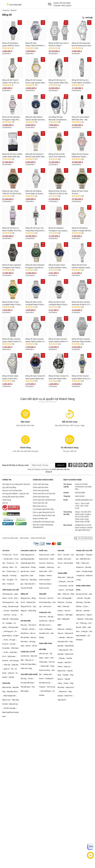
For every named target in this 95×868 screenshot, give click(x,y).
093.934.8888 (65, 3)
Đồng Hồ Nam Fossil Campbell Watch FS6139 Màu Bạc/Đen (58, 303)
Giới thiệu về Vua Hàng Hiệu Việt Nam (16, 484)
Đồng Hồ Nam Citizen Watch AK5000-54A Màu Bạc (36, 45)
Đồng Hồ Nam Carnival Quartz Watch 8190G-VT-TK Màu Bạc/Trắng (35, 340)
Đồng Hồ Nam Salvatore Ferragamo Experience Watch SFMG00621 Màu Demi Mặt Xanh (35, 266)
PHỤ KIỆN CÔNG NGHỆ (29, 674)
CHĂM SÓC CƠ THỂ (28, 652)
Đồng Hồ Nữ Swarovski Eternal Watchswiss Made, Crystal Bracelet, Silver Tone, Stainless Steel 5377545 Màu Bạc (82, 45)
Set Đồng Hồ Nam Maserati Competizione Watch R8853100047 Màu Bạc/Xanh (59, 118)
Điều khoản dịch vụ (40, 506)
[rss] (91, 465)
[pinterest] (80, 465)
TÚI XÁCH (6, 551)
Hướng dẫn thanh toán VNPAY (13, 497)
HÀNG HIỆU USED (46, 643)
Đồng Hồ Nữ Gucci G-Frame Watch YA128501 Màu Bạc (81, 81)
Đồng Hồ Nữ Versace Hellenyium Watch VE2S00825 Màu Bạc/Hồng (80, 156)
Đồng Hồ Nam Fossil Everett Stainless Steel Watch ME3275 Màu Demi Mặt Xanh (59, 266)
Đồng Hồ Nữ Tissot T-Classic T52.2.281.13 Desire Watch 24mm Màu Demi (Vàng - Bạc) (12, 81)
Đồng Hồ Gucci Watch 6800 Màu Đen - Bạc (80, 118)
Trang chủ (6, 10)
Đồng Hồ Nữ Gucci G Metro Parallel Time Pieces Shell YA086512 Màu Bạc (13, 229)
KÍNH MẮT (43, 594)
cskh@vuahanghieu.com (84, 500)
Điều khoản (24, 538)
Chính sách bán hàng (41, 484)
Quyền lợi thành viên (40, 519)
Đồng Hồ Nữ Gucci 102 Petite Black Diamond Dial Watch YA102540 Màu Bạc (36, 229)
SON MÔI (61, 551)
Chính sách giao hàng (41, 490)
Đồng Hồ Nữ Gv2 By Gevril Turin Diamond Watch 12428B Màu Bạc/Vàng (57, 156)
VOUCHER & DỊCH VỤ (29, 551)
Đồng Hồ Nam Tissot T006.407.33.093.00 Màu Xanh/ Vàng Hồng (12, 192)
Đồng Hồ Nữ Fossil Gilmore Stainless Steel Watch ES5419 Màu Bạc (81, 266)
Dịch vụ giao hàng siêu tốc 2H (44, 512)
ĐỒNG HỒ (24, 594)
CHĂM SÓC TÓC (45, 612)
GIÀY (59, 625)
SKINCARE (6, 683)
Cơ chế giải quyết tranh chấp (43, 509)
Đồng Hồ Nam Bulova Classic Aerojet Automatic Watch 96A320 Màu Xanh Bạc (35, 118)
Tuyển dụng (7, 500)
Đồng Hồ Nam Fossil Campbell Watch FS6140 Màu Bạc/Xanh (35, 303)
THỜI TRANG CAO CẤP (11, 590)
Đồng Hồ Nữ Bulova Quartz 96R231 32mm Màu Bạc (11, 45)
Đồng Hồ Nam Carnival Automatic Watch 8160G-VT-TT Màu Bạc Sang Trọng (81, 340)
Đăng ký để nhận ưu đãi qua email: (14, 465)
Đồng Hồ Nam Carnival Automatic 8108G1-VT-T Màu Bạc (81, 303)
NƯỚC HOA (43, 551)
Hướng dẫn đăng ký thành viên (44, 515)
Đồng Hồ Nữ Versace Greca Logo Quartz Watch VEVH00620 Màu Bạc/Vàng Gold (36, 81)
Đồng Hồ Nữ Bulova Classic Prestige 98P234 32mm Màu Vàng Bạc (81, 229)
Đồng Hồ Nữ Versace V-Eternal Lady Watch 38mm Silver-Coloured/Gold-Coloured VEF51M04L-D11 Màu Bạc (36, 156)
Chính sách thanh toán (41, 497)
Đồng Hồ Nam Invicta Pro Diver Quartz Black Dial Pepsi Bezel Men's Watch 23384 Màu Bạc (35, 377)
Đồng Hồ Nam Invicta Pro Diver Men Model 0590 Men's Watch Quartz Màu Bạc (59, 377)
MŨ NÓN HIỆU (26, 621)
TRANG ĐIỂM (62, 573)
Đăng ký (61, 465)
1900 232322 (66, 5)
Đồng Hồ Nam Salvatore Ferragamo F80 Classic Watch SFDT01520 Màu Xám (12, 266)
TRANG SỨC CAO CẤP (84, 551)
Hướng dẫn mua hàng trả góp (44, 522)
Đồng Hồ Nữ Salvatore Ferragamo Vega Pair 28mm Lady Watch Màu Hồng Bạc (11, 118)
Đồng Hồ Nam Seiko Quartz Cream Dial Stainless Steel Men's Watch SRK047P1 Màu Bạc (11, 377)
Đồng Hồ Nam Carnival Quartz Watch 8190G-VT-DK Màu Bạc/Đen (58, 340)
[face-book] (70, 465)
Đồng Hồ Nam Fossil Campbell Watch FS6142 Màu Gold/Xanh (12, 303)
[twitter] (86, 465)
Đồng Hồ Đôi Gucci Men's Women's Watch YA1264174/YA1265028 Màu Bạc (59, 45)
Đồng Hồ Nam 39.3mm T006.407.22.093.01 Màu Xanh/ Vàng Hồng (58, 192)
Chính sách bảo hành (41, 487)
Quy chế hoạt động (9, 487)
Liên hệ (5, 503)
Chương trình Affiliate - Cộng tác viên (16, 494)
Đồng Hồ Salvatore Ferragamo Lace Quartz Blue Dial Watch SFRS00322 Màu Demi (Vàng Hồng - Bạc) (58, 229)
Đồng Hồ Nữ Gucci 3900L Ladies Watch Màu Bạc (12, 155)
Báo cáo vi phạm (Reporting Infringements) (43, 526)
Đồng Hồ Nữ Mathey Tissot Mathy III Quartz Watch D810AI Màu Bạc (35, 192)
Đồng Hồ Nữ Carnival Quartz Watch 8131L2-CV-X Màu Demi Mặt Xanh (82, 377)
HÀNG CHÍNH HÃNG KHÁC (83, 588)
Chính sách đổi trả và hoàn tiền (44, 494)
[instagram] (75, 465)
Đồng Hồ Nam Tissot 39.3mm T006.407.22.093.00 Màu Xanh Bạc (81, 192)
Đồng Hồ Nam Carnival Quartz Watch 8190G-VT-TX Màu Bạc (12, 340)
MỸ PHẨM (43, 649)
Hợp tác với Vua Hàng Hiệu (12, 490)
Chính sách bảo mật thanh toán (44, 500)
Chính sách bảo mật (40, 503)
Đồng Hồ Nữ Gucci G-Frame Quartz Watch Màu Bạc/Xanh (59, 81)
